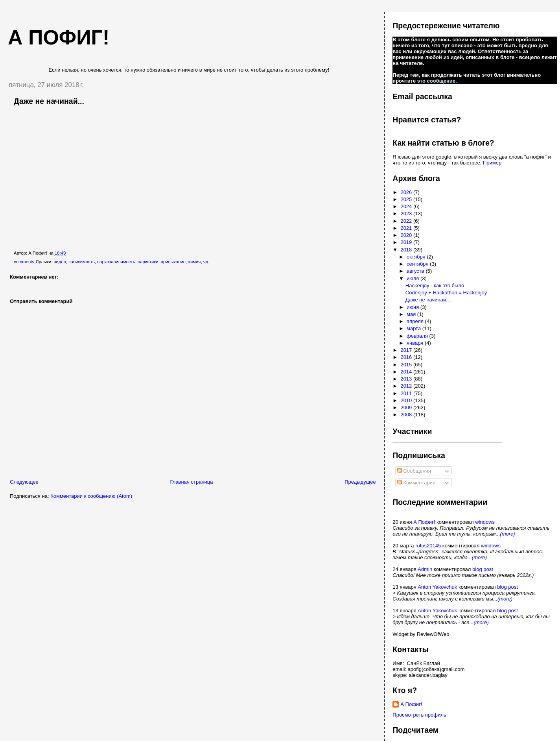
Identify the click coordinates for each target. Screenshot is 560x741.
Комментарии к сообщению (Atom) (91, 496)
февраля (418, 336)
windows (485, 522)
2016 (407, 357)
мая (412, 314)
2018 (407, 250)
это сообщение (436, 81)
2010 (407, 400)
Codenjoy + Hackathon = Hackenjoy (446, 293)
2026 (407, 192)
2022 (407, 221)
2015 (407, 365)
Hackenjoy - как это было (435, 285)
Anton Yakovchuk (437, 587)
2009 (407, 407)
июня (414, 307)
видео (60, 262)
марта (414, 328)
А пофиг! (59, 37)
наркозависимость (116, 262)
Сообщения (414, 471)
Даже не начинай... (49, 101)
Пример (492, 163)
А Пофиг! (424, 522)
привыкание (173, 262)
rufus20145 (428, 546)
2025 (407, 199)
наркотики (148, 262)
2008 (407, 415)
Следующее (24, 482)
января (416, 343)
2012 (407, 386)
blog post (483, 569)
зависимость (82, 262)
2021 (407, 228)
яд (206, 262)
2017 (407, 350)
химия (194, 262)
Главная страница (191, 482)
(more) (507, 534)
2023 (407, 213)
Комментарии (416, 483)
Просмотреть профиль (419, 715)
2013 (407, 379)
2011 (407, 393)
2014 (407, 372)
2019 (407, 242)
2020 (407, 235)
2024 (407, 206)
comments (24, 262)
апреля (416, 321)
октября (417, 257)
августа (416, 271)
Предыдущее (360, 482)
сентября (418, 264)
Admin (425, 569)
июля (414, 278)
